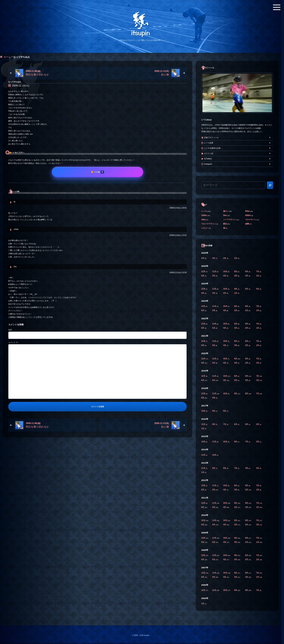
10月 (225, 271)
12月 (204, 271)
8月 (247, 271)
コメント (13, 342)
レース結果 (209, 143)
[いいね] (97, 172)
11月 (215, 271)
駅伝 (225, 224)
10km (204, 220)
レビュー (205, 228)
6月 (203, 276)
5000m (248, 215)
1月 (236, 258)
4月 (203, 258)
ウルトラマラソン (209, 224)
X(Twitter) (208, 159)
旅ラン (226, 211)
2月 (225, 258)
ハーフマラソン (230, 220)
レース (204, 211)
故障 (247, 224)
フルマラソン (251, 220)
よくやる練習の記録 (212, 148)
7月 (258, 271)
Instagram (208, 164)
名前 (10, 330)
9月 (236, 271)
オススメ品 (209, 153)
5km (225, 215)
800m (248, 211)
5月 (214, 276)
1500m (204, 215)
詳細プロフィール (211, 138)
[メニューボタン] (277, 7)
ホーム (7, 57)
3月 (214, 258)
